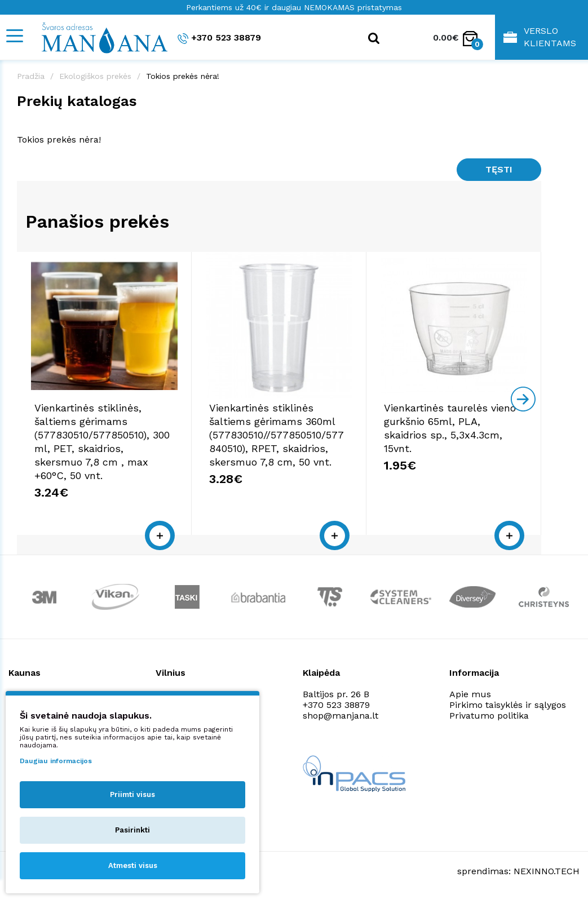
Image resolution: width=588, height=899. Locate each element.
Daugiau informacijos (56, 761)
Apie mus (470, 694)
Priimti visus (132, 794)
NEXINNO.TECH (547, 871)
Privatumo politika (489, 716)
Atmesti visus (133, 865)
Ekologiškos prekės (95, 76)
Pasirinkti (132, 830)
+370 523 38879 (219, 38)
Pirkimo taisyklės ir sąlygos (508, 705)
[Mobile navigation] (14, 36)
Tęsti (499, 169)
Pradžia (31, 76)
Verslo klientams (540, 37)
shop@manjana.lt (341, 716)
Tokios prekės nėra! (183, 76)
